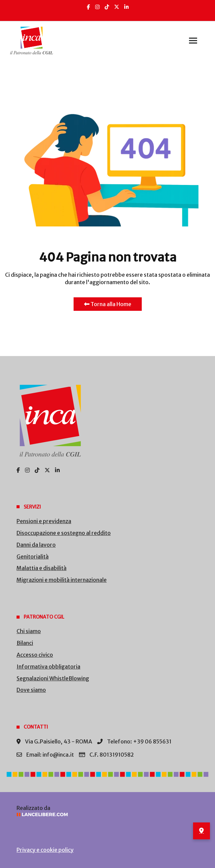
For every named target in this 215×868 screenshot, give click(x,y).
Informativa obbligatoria (48, 667)
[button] (193, 40)
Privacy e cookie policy (45, 850)
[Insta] (97, 7)
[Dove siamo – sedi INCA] (201, 831)
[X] (117, 7)
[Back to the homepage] (32, 40)
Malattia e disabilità (42, 568)
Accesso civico (35, 655)
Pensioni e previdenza (44, 521)
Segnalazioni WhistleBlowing (53, 678)
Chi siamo (29, 631)
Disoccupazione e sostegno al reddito (64, 533)
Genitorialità (33, 557)
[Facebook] (88, 7)
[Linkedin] (126, 7)
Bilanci (25, 643)
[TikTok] (107, 7)
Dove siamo (31, 690)
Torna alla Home (108, 304)
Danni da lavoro (36, 545)
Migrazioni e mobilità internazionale (62, 580)
